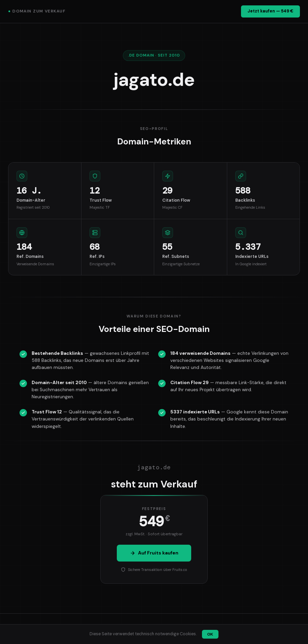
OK (210, 634)
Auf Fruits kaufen (154, 553)
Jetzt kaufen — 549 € (270, 11)
